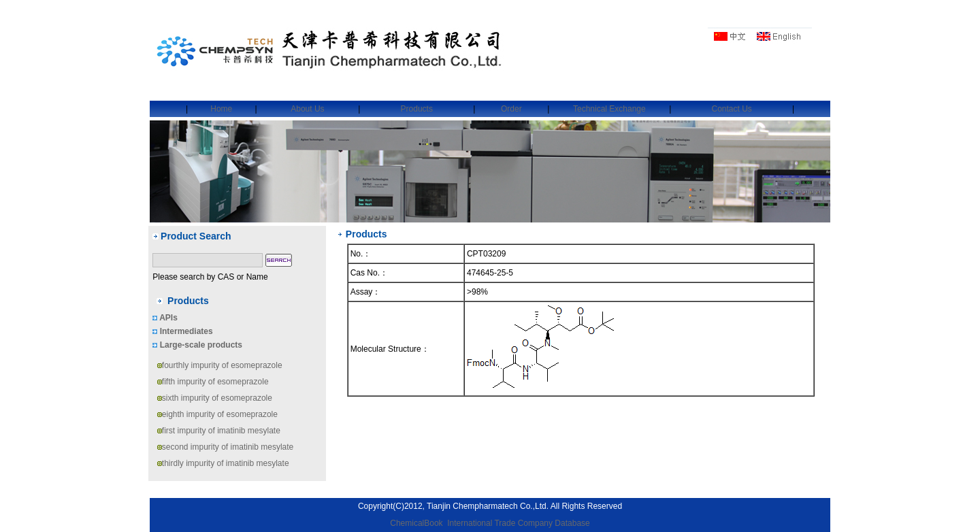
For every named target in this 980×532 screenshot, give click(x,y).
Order (511, 109)
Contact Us (731, 109)
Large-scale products (201, 345)
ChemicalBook (416, 523)
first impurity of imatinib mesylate (221, 434)
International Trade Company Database (518, 523)
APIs (168, 318)
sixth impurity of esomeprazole (217, 401)
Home (221, 109)
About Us (307, 109)
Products (417, 109)
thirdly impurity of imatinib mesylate (226, 467)
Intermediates (186, 331)
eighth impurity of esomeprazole (220, 418)
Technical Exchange (609, 109)
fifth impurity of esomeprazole (215, 385)
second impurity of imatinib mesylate (228, 450)
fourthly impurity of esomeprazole (222, 369)
